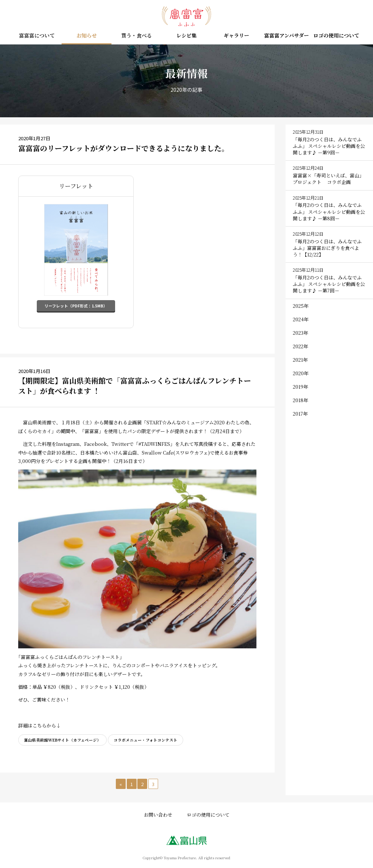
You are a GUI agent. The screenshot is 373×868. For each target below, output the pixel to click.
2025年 (301, 306)
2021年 (300, 360)
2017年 (300, 414)
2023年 (301, 333)
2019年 (301, 387)
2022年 (301, 346)
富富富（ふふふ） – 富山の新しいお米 (186, 16)
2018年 (301, 400)
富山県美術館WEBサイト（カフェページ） (62, 739)
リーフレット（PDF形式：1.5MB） (76, 306)
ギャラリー (236, 36)
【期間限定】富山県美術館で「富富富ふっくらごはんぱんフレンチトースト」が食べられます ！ (135, 385)
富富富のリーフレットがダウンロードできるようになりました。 (123, 148)
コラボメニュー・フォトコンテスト (146, 739)
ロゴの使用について (336, 36)
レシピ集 (186, 36)
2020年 (301, 373)
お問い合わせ (158, 814)
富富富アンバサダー (286, 36)
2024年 (301, 319)
